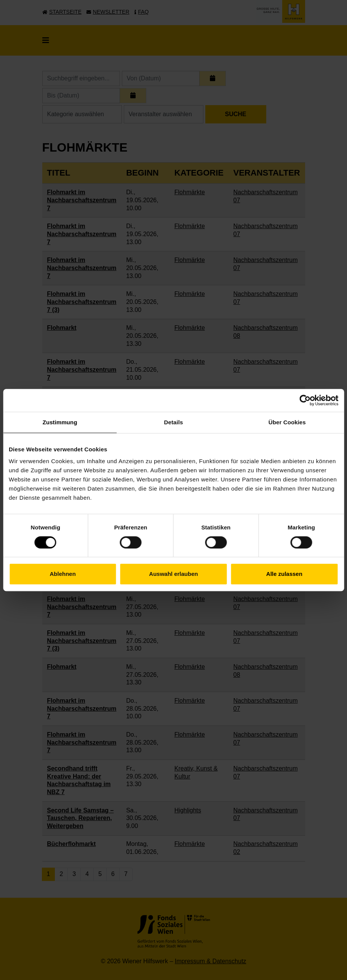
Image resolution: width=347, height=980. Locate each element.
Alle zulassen (284, 574)
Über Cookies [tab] (287, 422)
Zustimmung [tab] (60, 422)
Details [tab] (174, 422)
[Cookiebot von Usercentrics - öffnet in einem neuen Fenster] (305, 400)
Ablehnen (63, 574)
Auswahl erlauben (173, 574)
